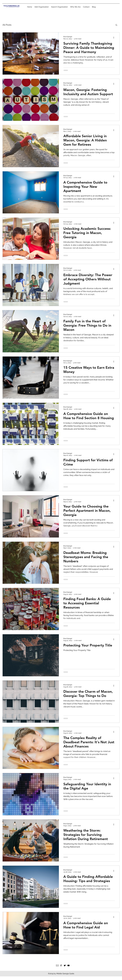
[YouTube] (68, 965)
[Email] (57, 965)
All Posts (7, 25)
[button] (116, 25)
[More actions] (115, 38)
